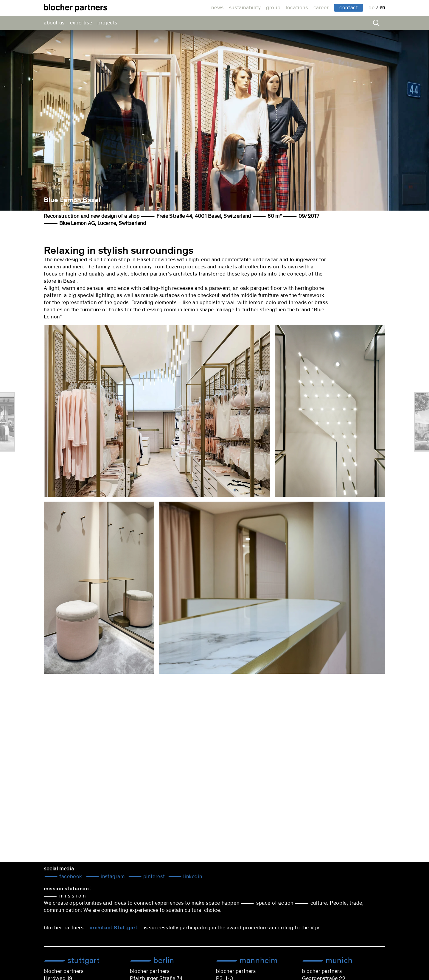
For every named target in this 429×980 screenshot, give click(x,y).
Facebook (70, 877)
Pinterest (153, 877)
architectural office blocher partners (76, 8)
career (321, 8)
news (217, 8)
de (372, 8)
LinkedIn (192, 877)
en (382, 8)
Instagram (112, 877)
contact (349, 8)
